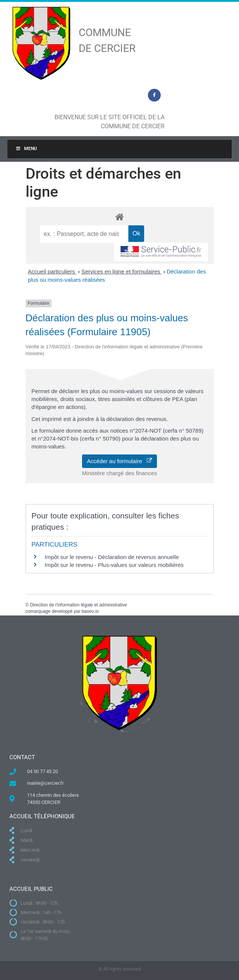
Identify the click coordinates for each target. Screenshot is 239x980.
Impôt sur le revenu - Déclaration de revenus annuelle (112, 557)
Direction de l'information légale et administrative (79, 605)
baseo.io (90, 611)
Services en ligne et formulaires (121, 271)
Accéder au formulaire (119, 461)
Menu (26, 149)
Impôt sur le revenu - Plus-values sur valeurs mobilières (114, 565)
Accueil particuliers (52, 271)
